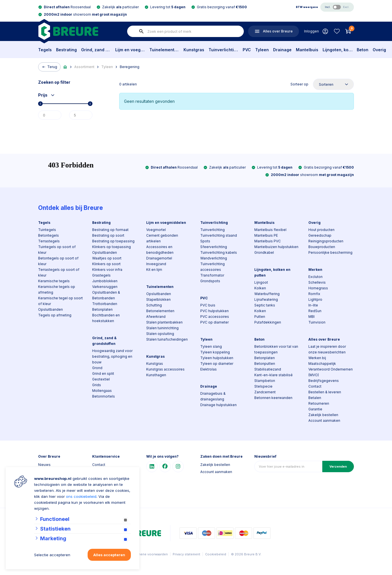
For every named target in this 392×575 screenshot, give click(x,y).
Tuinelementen (164, 50)
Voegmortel (156, 230)
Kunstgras (194, 50)
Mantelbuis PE (266, 235)
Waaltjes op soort (107, 258)
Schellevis (317, 282)
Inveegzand (156, 264)
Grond (97, 368)
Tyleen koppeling (215, 352)
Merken (315, 270)
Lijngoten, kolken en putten (338, 50)
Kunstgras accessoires (165, 369)
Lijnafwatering (266, 299)
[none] (141, 31)
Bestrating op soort (108, 235)
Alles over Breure (324, 339)
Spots (205, 241)
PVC (247, 50)
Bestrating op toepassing (113, 241)
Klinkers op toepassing (112, 247)
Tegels (45, 50)
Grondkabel (264, 252)
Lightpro (315, 299)
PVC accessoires (215, 317)
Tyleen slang (211, 346)
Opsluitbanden (50, 309)
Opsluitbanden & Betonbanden (106, 295)
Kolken (260, 288)
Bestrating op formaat (110, 230)
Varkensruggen (105, 287)
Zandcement (265, 392)
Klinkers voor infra (107, 270)
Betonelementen (160, 311)
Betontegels (49, 235)
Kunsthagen (156, 375)
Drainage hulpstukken (218, 405)
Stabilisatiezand (268, 369)
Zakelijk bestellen (323, 415)
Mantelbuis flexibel (270, 230)
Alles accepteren (109, 555)
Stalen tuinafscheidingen (167, 339)
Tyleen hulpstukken (217, 358)
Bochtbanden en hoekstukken (106, 318)
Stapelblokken (158, 299)
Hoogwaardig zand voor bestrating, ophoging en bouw (112, 356)
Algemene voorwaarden (149, 554)
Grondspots (210, 281)
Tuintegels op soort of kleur (57, 250)
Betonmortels (104, 396)
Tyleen (262, 50)
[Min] (50, 115)
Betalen (315, 398)
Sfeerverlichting (214, 247)
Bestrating (66, 50)
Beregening (130, 67)
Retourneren (319, 403)
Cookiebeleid (216, 554)
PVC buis (208, 305)
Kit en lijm (154, 270)
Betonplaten (102, 309)
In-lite (313, 305)
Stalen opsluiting (160, 334)
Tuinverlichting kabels (219, 252)
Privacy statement (186, 554)
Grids (97, 385)
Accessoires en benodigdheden (160, 250)
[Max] (81, 115)
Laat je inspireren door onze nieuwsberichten (327, 349)
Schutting (154, 305)
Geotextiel (101, 379)
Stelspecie (263, 386)
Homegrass (318, 288)
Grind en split (103, 374)
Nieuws (44, 465)
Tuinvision (317, 322)
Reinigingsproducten (326, 241)
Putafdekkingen (268, 322)
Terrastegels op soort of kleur (59, 272)
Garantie (315, 409)
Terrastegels (49, 241)
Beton (363, 50)
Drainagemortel (159, 258)
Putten (260, 317)
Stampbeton (265, 381)
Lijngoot (261, 282)
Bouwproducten (322, 247)
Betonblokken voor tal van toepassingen (276, 349)
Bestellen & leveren (325, 392)
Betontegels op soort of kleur (58, 261)
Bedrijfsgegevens (324, 381)
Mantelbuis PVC (268, 241)
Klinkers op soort (106, 264)
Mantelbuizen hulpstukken (276, 247)
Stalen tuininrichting (162, 328)
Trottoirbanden (105, 304)
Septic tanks (265, 305)
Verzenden (338, 466)
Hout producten (321, 230)
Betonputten (265, 364)
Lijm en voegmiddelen (130, 50)
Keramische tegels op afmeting (57, 289)
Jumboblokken (105, 281)
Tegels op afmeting (55, 315)
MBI (311, 317)
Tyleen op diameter (217, 364)
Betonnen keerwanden (273, 398)
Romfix (314, 294)
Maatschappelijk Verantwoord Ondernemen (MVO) (331, 369)
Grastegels (101, 275)
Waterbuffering (267, 294)
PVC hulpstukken (214, 311)
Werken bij (317, 358)
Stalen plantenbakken (164, 322)
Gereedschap (320, 235)
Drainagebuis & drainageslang (213, 396)
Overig (379, 50)
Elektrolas (209, 369)
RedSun (315, 311)
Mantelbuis (307, 50)
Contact (315, 386)
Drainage (282, 50)
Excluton (315, 277)
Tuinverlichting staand (219, 235)
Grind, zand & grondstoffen (96, 50)
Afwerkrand (156, 317)
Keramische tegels (54, 281)
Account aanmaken (324, 420)
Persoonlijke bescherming (330, 252)
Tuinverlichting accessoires (212, 267)
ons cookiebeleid (81, 496)
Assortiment (84, 67)
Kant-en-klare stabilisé (274, 375)
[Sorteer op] (333, 84)
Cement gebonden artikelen (162, 238)
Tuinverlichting (223, 50)
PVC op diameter (214, 322)
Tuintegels (47, 230)
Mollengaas (102, 391)
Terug (49, 67)
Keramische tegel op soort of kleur (60, 301)
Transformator (212, 275)
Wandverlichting (214, 258)
